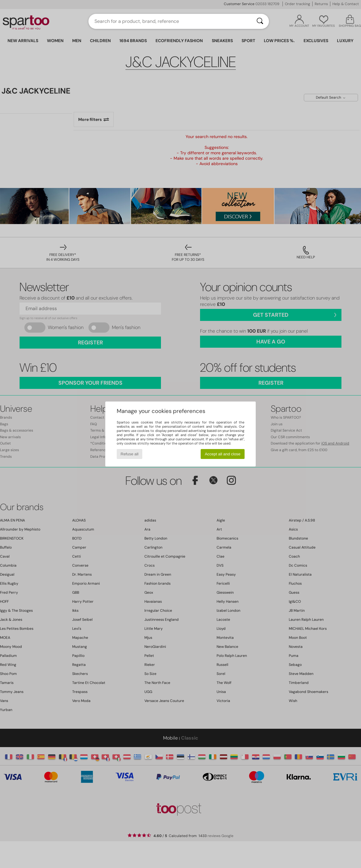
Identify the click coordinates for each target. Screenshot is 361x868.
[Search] (260, 21)
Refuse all (130, 454)
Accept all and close (223, 454)
